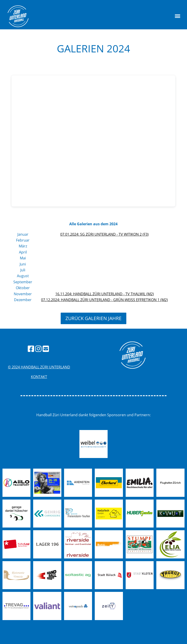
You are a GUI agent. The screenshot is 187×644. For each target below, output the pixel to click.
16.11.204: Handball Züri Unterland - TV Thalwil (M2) (105, 294)
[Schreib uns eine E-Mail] (46, 349)
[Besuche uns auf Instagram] (38, 349)
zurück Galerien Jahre (93, 318)
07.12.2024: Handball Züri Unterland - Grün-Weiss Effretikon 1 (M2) (104, 300)
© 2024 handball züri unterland (39, 367)
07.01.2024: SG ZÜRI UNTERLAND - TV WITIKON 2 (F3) (104, 234)
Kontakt (39, 377)
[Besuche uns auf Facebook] (31, 349)
